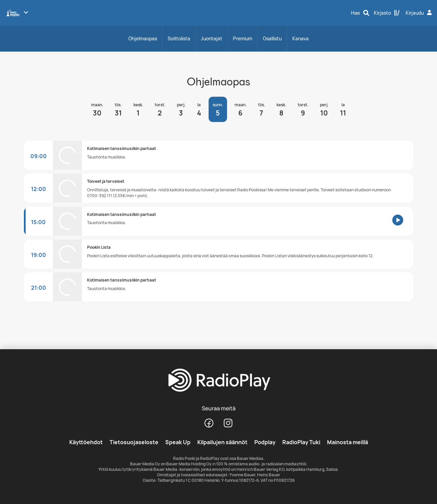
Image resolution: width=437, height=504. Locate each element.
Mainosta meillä (348, 442)
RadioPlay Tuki (301, 442)
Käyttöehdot (86, 442)
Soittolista (179, 38)
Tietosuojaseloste (134, 442)
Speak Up (178, 442)
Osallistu (272, 38)
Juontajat (212, 38)
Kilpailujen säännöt (222, 442)
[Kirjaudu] (420, 13)
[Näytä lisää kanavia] (26, 12)
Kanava (300, 38)
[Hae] (360, 13)
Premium (243, 38)
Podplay (265, 442)
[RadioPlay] (218, 381)
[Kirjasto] (387, 13)
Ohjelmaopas (143, 38)
